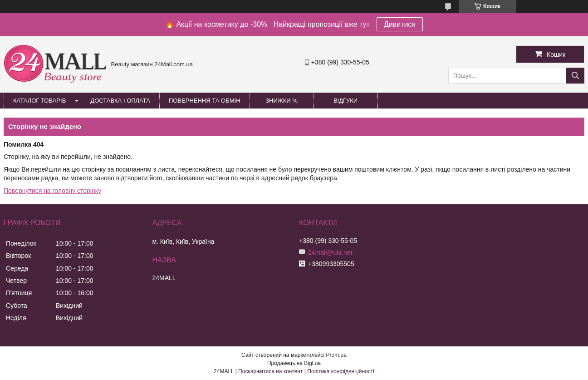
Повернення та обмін (205, 101)
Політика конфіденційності (341, 371)
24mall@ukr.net (330, 252)
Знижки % (282, 101)
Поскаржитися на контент (270, 371)
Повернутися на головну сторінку (52, 191)
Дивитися (400, 24)
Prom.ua (336, 355)
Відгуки (345, 101)
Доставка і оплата (120, 101)
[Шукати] (575, 76)
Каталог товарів (39, 101)
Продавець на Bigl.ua (294, 363)
